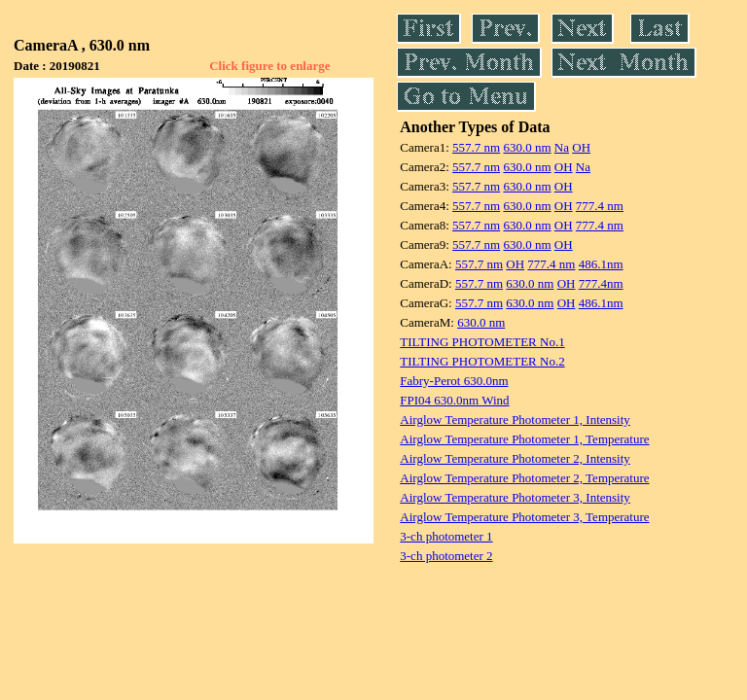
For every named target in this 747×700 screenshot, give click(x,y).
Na (562, 147)
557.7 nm (476, 147)
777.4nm (601, 283)
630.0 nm (527, 147)
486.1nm (601, 264)
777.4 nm (600, 206)
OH (581, 147)
